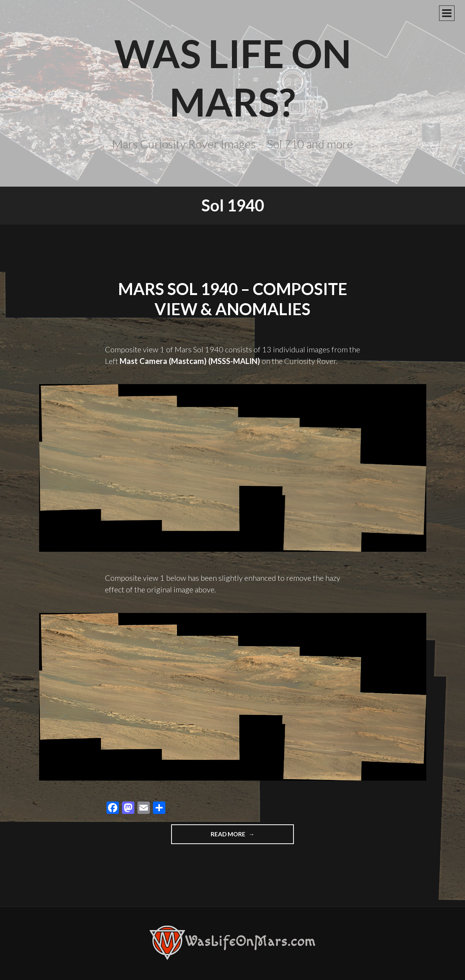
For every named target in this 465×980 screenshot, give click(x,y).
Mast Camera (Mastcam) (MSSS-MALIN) (190, 361)
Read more (247, 837)
